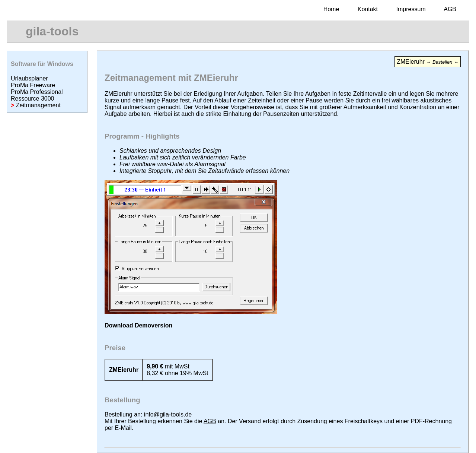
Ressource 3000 (33, 99)
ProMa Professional (37, 92)
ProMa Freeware (33, 85)
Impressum (411, 9)
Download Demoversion (138, 325)
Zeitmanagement (36, 105)
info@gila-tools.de (168, 414)
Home (331, 9)
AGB (450, 9)
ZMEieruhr (428, 62)
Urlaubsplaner (29, 78)
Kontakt (368, 9)
